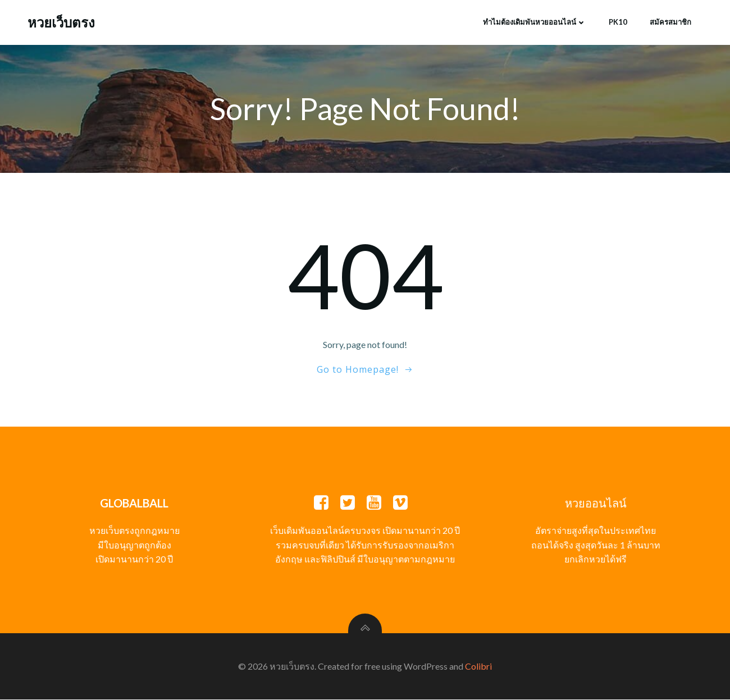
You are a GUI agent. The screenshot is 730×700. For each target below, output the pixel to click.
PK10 (618, 22)
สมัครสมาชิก (670, 22)
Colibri (478, 667)
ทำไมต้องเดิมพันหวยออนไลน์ (535, 22)
